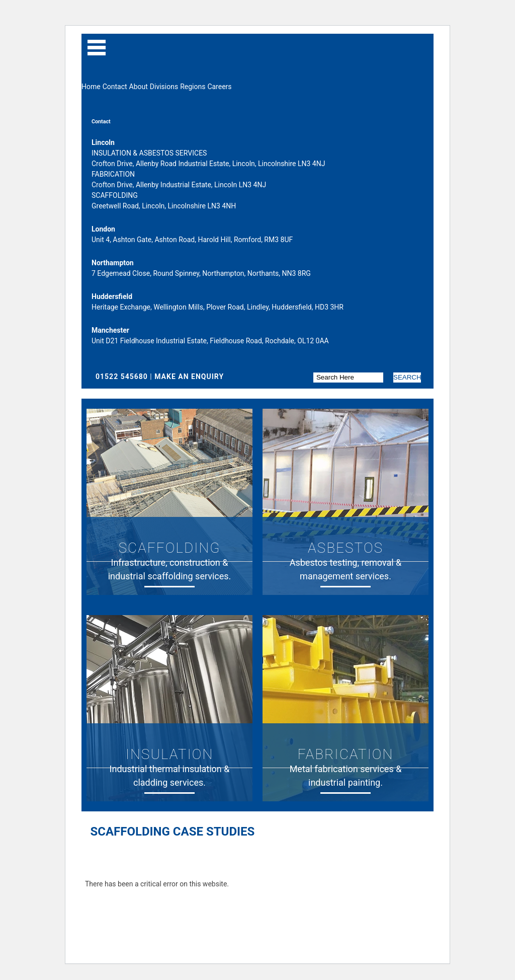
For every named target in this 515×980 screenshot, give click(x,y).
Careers (219, 87)
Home (91, 87)
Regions (193, 87)
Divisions (164, 87)
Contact (115, 87)
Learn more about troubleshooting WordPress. (157, 907)
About (139, 87)
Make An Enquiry (189, 376)
